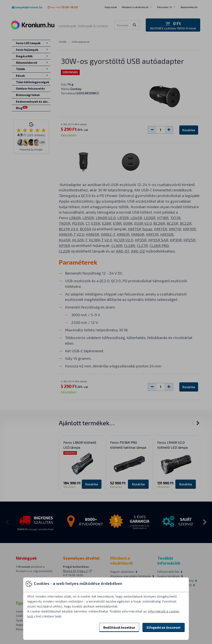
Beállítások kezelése (119, 627)
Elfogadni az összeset (164, 627)
